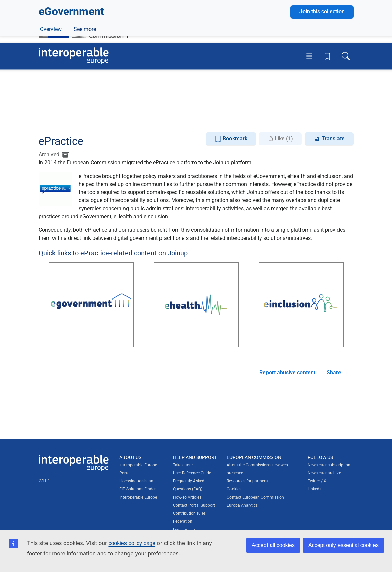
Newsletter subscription (329, 465)
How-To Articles (187, 497)
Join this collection (322, 81)
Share (337, 372)
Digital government (83, 105)
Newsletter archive (324, 473)
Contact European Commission (255, 497)
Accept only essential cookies (343, 545)
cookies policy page (132, 543)
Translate (333, 139)
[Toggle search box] (346, 56)
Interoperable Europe (138, 497)
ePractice (84, 120)
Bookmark (231, 139)
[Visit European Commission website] (87, 26)
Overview (51, 120)
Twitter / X (317, 481)
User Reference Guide (192, 473)
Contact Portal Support (194, 505)
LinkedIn (315, 489)
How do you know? (139, 5)
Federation (183, 521)
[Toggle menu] (309, 56)
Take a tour (183, 465)
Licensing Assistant (137, 481)
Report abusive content (287, 372)
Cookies (234, 489)
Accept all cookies (273, 545)
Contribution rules (189, 513)
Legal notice (184, 530)
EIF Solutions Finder (138, 489)
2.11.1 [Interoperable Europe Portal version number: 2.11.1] (44, 481)
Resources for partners (247, 481)
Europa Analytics (242, 505)
